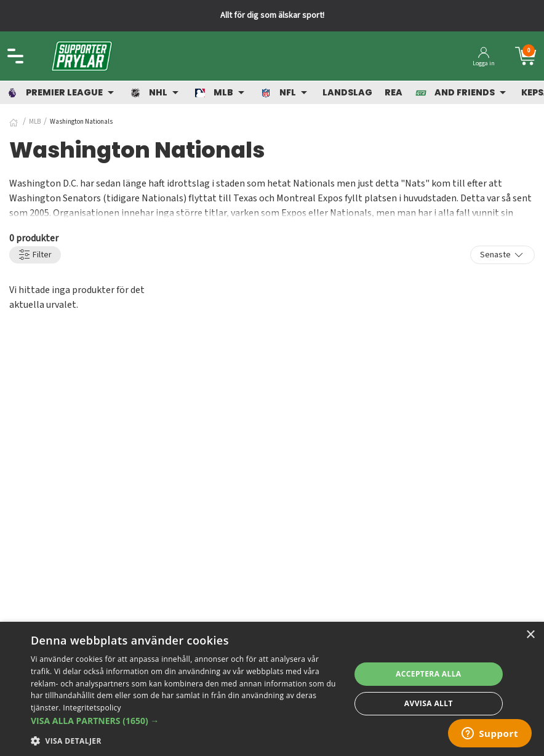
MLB (35, 122)
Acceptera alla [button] (429, 674)
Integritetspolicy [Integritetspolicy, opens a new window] (92, 708)
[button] (186, 721)
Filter (35, 255)
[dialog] (272, 689)
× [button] (530, 635)
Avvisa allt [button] (429, 703)
